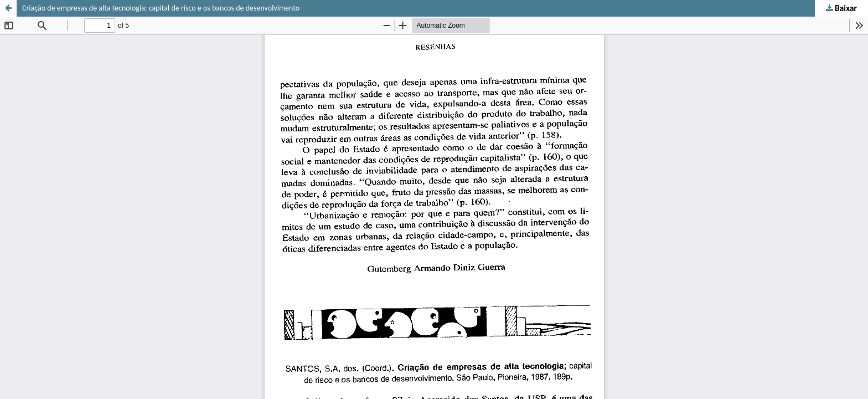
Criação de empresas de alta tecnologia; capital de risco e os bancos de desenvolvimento (161, 8)
